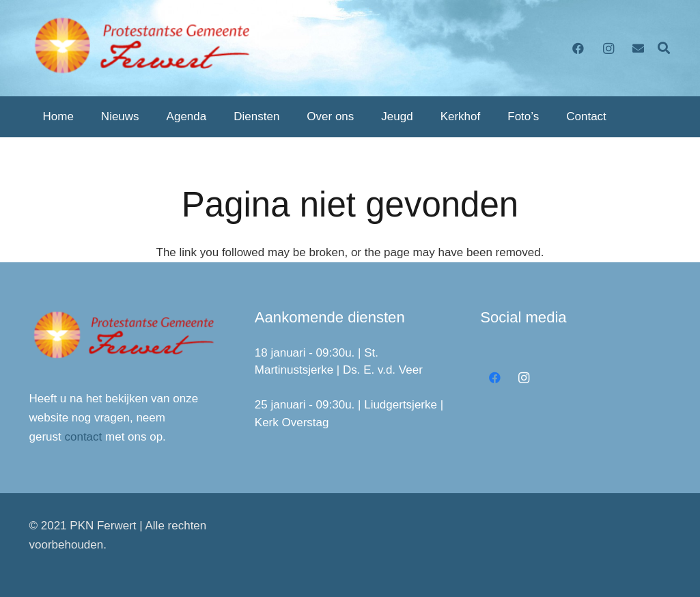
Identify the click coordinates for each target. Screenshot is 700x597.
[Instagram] (608, 48)
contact (83, 437)
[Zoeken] (664, 48)
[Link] (143, 48)
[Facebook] (578, 48)
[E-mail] (639, 48)
